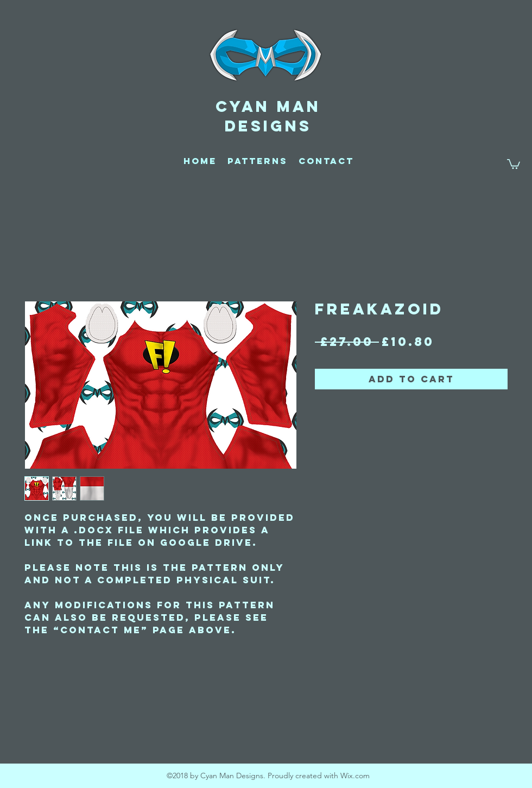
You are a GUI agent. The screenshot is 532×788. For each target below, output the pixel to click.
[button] (514, 163)
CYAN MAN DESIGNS (268, 116)
